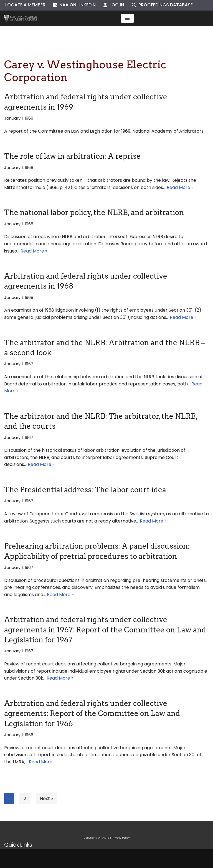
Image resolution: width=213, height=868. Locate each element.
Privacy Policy (121, 838)
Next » (46, 798)
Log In (114, 5)
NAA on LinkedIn (74, 5)
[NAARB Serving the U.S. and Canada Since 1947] (21, 18)
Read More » (180, 187)
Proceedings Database (162, 5)
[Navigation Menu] (127, 18)
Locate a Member (25, 5)
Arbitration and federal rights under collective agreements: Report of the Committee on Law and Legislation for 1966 (92, 713)
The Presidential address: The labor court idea (85, 490)
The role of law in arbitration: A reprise (72, 156)
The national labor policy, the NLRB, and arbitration (94, 212)
